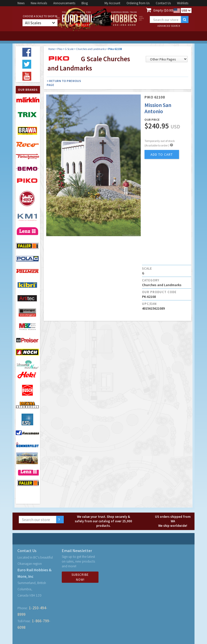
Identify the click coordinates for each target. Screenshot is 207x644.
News (21, 3)
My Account (112, 3)
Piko (60, 49)
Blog (85, 3)
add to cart (162, 154)
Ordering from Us (138, 3)
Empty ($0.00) (163, 10)
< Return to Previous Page (64, 83)
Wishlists (183, 3)
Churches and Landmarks (91, 49)
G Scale (69, 49)
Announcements (64, 3)
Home (51, 49)
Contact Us (163, 3)
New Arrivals (39, 3)
